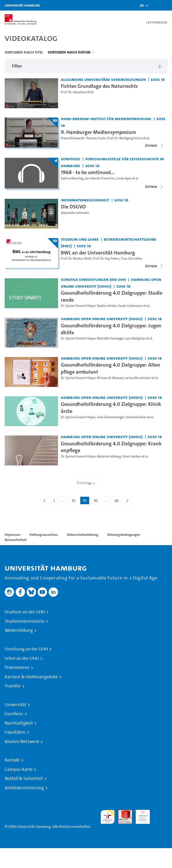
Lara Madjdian (135, 338)
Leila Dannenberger (111, 417)
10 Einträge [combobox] (86, 483)
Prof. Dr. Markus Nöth (76, 259)
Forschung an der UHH (26, 649)
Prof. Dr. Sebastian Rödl (77, 92)
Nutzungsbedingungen (124, 535)
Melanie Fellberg (109, 456)
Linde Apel (124, 178)
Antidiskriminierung (24, 788)
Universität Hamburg (22, 5)
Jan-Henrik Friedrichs (100, 178)
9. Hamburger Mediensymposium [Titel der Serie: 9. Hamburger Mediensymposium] (98, 132)
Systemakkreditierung (160, 813)
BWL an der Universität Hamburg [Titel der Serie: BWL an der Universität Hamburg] (98, 253)
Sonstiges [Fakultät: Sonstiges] (71, 159)
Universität (15, 705)
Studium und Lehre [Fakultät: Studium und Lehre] (80, 239)
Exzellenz (14, 714)
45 (97, 501)
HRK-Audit (140, 815)
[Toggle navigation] (166, 5)
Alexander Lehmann (75, 213)
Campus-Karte (19, 769)
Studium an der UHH (25, 612)
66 (118, 501)
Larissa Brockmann (138, 378)
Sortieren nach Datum (69, 52)
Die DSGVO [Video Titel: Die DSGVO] (73, 207)
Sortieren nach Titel (24, 52)
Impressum (13, 535)
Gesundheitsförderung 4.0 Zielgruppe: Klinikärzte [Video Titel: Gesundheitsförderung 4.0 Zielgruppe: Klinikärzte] (111, 407)
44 (86, 501)
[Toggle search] (154, 5)
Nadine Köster (107, 306)
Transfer (13, 686)
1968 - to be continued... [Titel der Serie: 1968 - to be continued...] (88, 172)
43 (75, 501)
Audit (123, 813)
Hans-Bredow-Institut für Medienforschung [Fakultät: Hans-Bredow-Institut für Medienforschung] (106, 119)
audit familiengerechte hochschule (108, 817)
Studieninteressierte (25, 621)
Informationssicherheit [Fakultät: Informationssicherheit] (85, 200)
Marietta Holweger (110, 338)
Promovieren (17, 668)
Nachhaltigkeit (19, 723)
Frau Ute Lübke (132, 259)
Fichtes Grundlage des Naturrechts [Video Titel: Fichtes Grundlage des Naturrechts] (99, 86)
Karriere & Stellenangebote (31, 677)
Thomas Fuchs (96, 138)
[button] (142, 5)
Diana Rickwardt (73, 138)
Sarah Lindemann (130, 306)
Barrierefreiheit (16, 540)
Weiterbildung (19, 630)
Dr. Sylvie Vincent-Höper (78, 306)
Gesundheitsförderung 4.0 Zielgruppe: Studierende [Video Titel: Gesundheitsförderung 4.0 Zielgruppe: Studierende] (112, 296)
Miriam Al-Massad (110, 378)
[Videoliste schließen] (154, 146)
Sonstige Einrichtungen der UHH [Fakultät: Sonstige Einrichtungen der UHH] (93, 279)
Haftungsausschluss (44, 535)
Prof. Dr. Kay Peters (106, 259)
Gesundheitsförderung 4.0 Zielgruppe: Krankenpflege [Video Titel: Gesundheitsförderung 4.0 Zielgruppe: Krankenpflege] (111, 447)
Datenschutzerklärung (83, 535)
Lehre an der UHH (22, 658)
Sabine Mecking (72, 178)
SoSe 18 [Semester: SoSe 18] (158, 79)
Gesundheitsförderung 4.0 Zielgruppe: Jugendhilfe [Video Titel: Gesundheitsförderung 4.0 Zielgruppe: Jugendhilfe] (111, 329)
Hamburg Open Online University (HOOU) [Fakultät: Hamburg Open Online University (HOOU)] (102, 319)
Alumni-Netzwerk (22, 742)
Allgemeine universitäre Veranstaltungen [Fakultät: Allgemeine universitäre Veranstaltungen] (103, 79)
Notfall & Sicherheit (24, 779)
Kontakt (12, 760)
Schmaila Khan (136, 417)
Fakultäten (15, 732)
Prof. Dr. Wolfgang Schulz (125, 138)
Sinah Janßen (132, 456)
